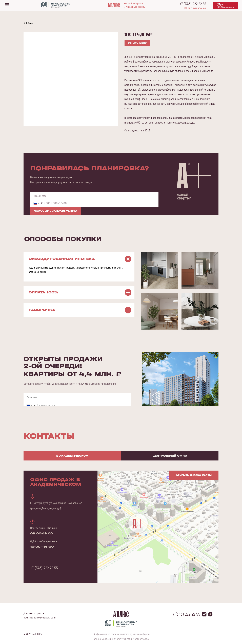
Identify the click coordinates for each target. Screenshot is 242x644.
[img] (7, 5)
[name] (94, 196)
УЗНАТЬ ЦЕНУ (137, 43)
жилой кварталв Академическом (135, 5)
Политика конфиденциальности (39, 618)
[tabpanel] (121, 532)
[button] (195, 8)
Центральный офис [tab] (170, 456)
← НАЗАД (28, 23)
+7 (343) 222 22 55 (193, 4)
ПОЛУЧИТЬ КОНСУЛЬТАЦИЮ (56, 211)
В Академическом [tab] (72, 456)
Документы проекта (34, 613)
